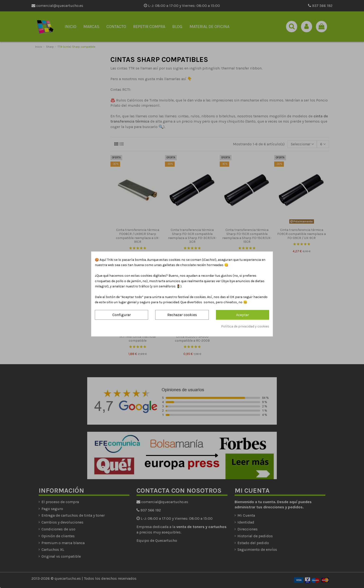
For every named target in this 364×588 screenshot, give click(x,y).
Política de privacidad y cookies (245, 326)
